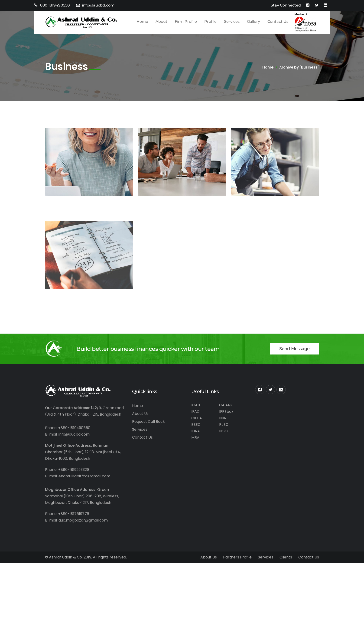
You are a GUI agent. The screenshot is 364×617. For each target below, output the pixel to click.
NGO (223, 431)
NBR (223, 418)
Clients (286, 557)
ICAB (196, 405)
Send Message (294, 349)
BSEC (196, 425)
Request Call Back (148, 422)
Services (140, 429)
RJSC (224, 425)
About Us (140, 414)
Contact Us (142, 437)
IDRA (196, 431)
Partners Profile (237, 557)
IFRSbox (226, 412)
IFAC (195, 412)
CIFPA (197, 418)
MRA (195, 438)
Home (268, 67)
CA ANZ (226, 405)
